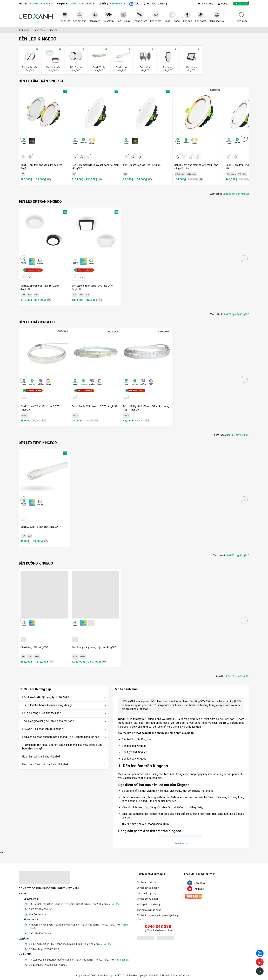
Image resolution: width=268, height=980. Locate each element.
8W (74, 174)
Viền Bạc (242, 174)
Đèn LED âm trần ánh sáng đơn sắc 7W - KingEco (42, 167)
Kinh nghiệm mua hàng (149, 910)
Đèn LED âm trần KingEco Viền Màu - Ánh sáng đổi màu (196, 167)
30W (30, 536)
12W (23, 295)
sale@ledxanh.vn (38, 914)
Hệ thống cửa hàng (157, 4)
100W (37, 656)
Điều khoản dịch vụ (146, 893)
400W (83, 656)
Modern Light (107, 976)
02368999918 (118, 4)
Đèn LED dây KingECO (99, 60)
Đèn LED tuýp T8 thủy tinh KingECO (39, 527)
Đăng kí (225, 4)
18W (30, 295)
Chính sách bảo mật (147, 899)
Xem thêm (181, 843)
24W (36, 295)
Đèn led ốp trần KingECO (53, 60)
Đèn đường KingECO (145, 60)
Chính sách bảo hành (148, 888)
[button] (244, 138)
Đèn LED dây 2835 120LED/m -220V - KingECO (40, 408)
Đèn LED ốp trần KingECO (236, 314)
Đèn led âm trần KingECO (30, 60)
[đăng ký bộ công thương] (145, 938)
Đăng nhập (208, 4)
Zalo (137, 4)
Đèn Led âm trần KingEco (236, 194)
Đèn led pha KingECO (191, 60)
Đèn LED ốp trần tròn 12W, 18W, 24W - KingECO (41, 287)
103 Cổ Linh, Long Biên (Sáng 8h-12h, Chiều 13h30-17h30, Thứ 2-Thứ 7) (74, 904)
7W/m (76, 415)
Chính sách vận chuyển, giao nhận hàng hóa (158, 917)
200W (75, 656)
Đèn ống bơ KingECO (76, 60)
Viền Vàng (231, 174)
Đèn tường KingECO (168, 60)
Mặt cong (180, 174)
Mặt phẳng (191, 174)
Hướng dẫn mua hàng (148, 905)
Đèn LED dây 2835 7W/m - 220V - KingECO (94, 406)
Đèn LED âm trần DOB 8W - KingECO (142, 165)
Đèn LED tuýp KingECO (237, 555)
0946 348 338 (158, 927)
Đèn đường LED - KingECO (34, 647)
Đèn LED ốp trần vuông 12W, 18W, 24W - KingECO (93, 287)
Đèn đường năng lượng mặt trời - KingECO (94, 647)
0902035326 (41, 4)
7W (23, 174)
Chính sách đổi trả (146, 882)
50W (30, 656)
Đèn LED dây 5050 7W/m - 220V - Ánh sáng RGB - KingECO (146, 408)
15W (23, 536)
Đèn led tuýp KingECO (122, 60)
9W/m (24, 415)
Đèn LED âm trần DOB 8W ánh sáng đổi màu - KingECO (95, 167)
